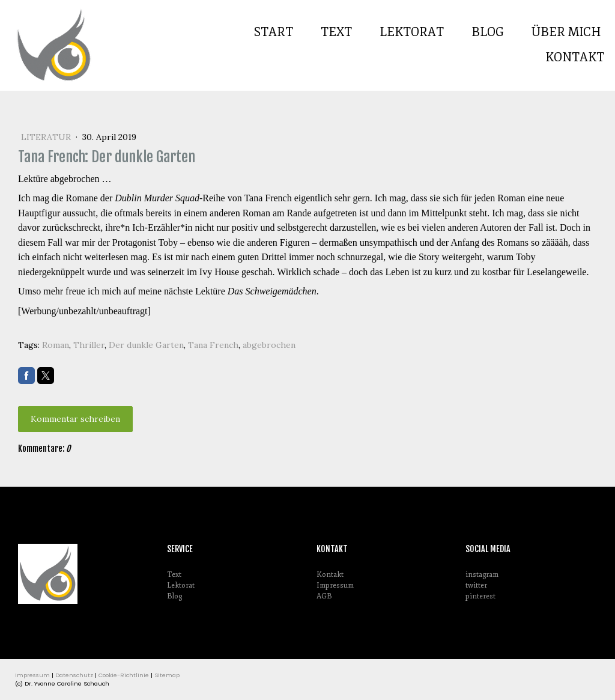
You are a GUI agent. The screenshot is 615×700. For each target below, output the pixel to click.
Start (274, 32)
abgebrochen (269, 345)
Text (336, 32)
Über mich (566, 32)
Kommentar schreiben (75, 419)
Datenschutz (74, 675)
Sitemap (167, 675)
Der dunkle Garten (146, 345)
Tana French (213, 345)
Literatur (47, 137)
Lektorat (412, 32)
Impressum (335, 586)
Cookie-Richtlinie (124, 675)
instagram (482, 575)
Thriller (89, 345)
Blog (488, 32)
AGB (324, 596)
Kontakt (575, 57)
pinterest (480, 596)
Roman (56, 345)
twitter (476, 586)
